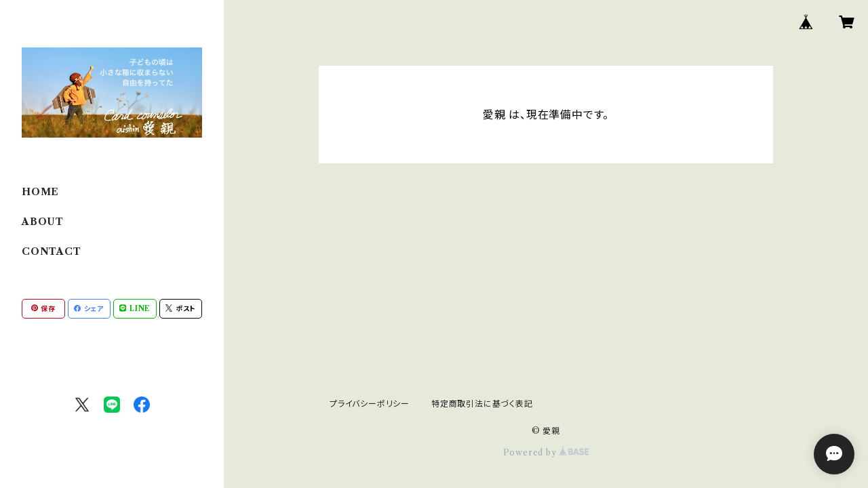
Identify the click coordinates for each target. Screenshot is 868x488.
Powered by (546, 452)
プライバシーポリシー (370, 404)
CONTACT (52, 251)
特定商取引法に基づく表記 (482, 404)
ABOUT (43, 222)
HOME (40, 192)
